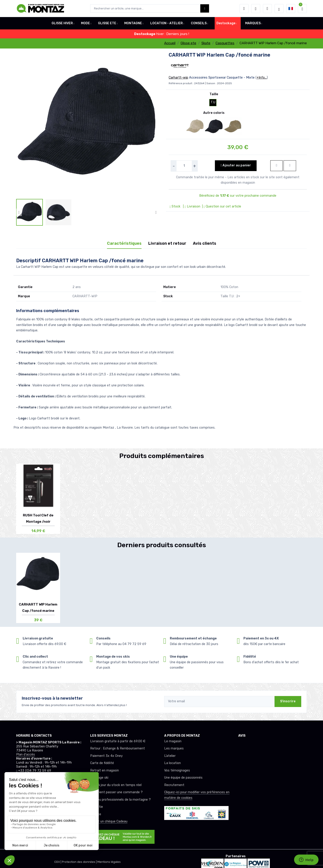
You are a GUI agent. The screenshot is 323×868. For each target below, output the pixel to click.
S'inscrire (288, 701)
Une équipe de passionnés (183, 778)
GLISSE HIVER (62, 23)
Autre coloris (214, 113)
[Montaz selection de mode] (279, 9)
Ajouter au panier (236, 165)
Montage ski (99, 778)
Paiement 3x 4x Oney (106, 756)
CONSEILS (199, 23)
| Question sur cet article (221, 206)
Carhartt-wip (178, 78)
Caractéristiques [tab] (124, 243)
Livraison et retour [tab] (167, 243)
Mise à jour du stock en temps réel (116, 785)
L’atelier (170, 756)
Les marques (174, 748)
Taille (214, 94)
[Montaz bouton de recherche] (205, 8)
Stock (175, 206)
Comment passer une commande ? (116, 792)
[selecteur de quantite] (184, 166)
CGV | (58, 862)
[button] (244, 9)
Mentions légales (109, 862)
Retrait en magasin (105, 770)
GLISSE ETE (107, 23)
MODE (85, 23)
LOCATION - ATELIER (167, 23)
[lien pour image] (87, 125)
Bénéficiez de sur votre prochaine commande (238, 196)
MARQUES (253, 23)
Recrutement (174, 785)
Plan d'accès (26, 755)
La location (172, 763)
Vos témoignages (177, 770)
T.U (213, 102)
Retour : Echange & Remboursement (118, 748)
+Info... (262, 78)
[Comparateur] (267, 9)
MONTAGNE (133, 23)
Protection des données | (80, 862)
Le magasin (173, 741)
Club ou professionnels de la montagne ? (120, 800)
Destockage (226, 23)
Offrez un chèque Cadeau (109, 821)
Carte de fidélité (102, 763)
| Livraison (191, 206)
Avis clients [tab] (205, 243)
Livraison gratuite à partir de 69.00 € (118, 741)
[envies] (256, 9)
